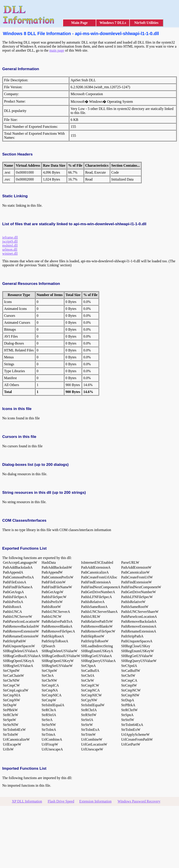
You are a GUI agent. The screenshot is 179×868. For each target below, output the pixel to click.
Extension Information (95, 801)
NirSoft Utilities (146, 23)
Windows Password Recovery (139, 801)
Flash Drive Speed (61, 801)
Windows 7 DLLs (113, 23)
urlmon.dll (10, 249)
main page (57, 50)
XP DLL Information (27, 801)
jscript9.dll (10, 241)
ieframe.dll (10, 237)
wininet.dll (10, 253)
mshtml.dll (10, 245)
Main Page (79, 23)
